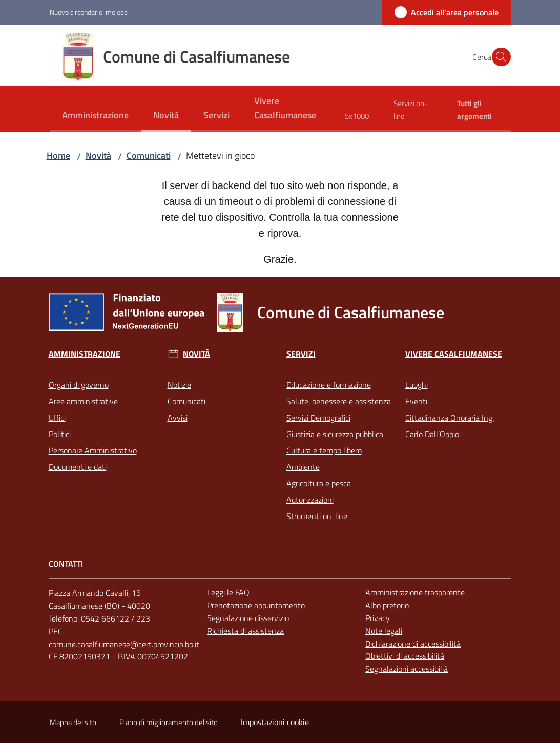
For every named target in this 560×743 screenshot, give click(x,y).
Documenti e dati (78, 467)
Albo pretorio (387, 605)
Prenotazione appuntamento (256, 605)
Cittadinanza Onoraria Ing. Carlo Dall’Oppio (450, 426)
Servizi (301, 354)
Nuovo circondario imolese (89, 12)
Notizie (179, 385)
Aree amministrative (83, 401)
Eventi (416, 401)
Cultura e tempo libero (324, 450)
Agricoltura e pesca (319, 483)
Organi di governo (79, 385)
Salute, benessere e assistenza (339, 401)
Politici (60, 434)
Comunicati (149, 156)
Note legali (384, 631)
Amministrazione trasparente (415, 592)
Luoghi (417, 385)
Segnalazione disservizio (248, 618)
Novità (98, 156)
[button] (499, 57)
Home (58, 156)
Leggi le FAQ (228, 592)
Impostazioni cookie (275, 722)
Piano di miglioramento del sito (169, 722)
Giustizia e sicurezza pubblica (335, 434)
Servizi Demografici (318, 418)
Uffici (57, 418)
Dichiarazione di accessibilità (413, 644)
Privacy (378, 618)
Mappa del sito (73, 722)
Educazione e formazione (329, 385)
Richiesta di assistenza (245, 631)
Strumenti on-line (317, 516)
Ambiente (303, 467)
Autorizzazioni (310, 500)
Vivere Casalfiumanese (454, 354)
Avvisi (178, 418)
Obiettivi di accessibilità (405, 656)
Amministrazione (85, 354)
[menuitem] (95, 116)
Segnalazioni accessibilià (407, 669)
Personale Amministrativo (93, 450)
